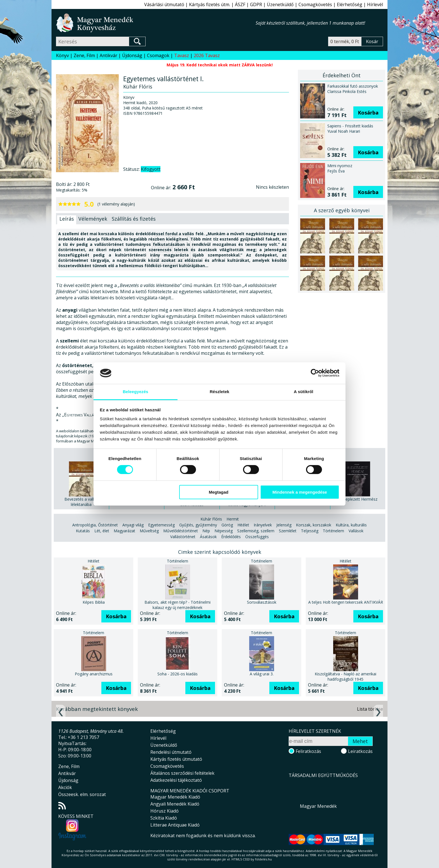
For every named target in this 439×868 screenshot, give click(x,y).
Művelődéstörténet (181, 531)
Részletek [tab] (219, 392)
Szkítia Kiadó (164, 818)
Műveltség (149, 531)
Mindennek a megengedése (300, 492)
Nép (206, 531)
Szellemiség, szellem (256, 531)
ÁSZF (240, 4)
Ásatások (208, 537)
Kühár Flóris (211, 519)
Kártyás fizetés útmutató (176, 759)
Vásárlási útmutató (164, 4)
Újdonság (132, 55)
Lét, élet (102, 531)
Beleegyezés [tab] (135, 392)
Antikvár (108, 55)
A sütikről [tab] (303, 392)
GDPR (256, 4)
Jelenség (284, 525)
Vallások (356, 531)
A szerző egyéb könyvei (342, 210)
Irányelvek (263, 525)
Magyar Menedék (318, 806)
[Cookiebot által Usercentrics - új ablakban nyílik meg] (315, 373)
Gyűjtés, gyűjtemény (198, 525)
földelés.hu (263, 859)
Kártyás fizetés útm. (210, 4)
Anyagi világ (133, 525)
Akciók (65, 787)
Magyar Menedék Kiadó (175, 797)
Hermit (233, 519)
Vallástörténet (183, 537)
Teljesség (310, 531)
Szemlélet (288, 531)
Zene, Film (84, 55)
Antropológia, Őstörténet (95, 525)
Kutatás (83, 531)
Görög (227, 525)
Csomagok (158, 55)
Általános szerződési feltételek (182, 773)
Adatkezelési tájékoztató (176, 780)
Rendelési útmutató (171, 752)
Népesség (224, 531)
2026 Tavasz (207, 55)
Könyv (62, 55)
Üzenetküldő (280, 4)
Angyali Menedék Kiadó (175, 804)
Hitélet (243, 525)
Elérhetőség (350, 4)
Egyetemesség (161, 525)
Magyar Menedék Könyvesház (156, 23)
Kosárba (368, 113)
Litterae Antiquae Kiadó (175, 825)
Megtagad (219, 492)
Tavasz (182, 55)
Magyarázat (124, 531)
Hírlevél (375, 4)
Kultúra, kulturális (351, 525)
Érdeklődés (231, 537)
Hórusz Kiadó (164, 811)
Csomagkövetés (315, 4)
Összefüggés (257, 537)
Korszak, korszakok (314, 525)
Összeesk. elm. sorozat (82, 794)
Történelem (333, 531)
